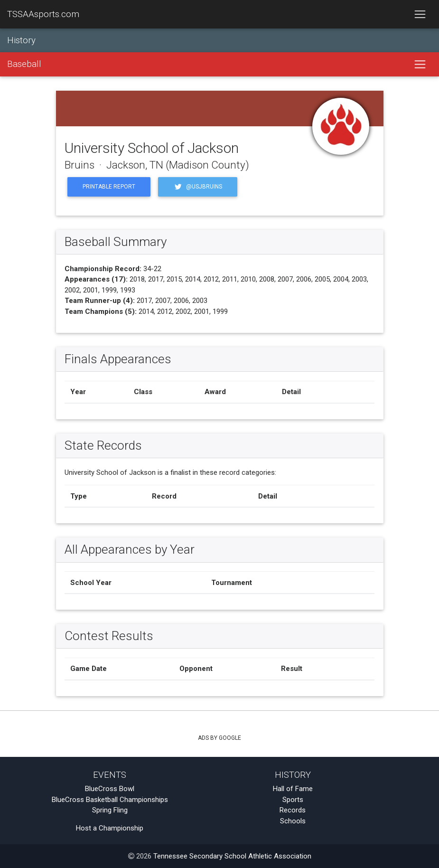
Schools (293, 821)
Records (293, 810)
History (21, 40)
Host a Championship (110, 828)
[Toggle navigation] (420, 14)
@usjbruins (198, 187)
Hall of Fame (293, 789)
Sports (293, 800)
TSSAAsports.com (43, 14)
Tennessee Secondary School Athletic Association (232, 856)
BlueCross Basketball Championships (110, 800)
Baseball (24, 65)
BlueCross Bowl (110, 789)
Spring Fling (110, 810)
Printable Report (109, 187)
